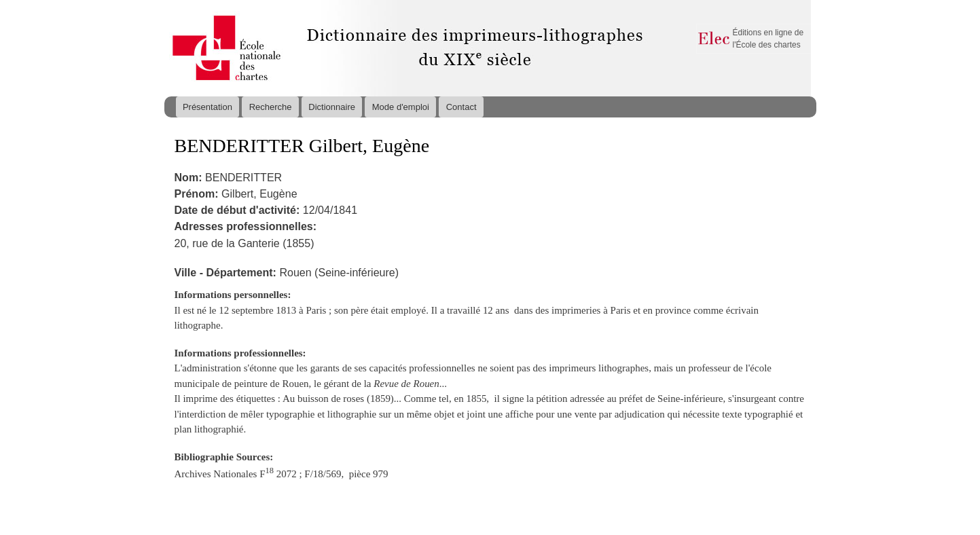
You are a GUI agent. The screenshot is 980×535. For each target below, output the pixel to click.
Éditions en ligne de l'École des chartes (768, 39)
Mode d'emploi (401, 107)
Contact (461, 107)
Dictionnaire (332, 107)
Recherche (271, 107)
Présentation (207, 107)
